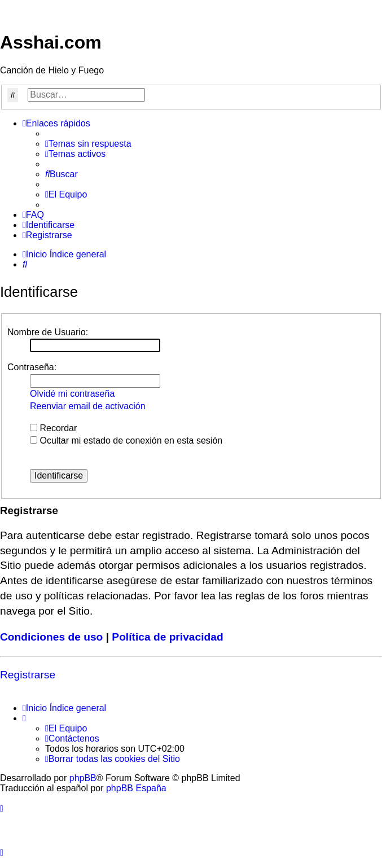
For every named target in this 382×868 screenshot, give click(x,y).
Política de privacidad (167, 637)
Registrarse (28, 675)
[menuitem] (88, 144)
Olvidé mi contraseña (72, 394)
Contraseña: (32, 367)
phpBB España (136, 788)
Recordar (53, 428)
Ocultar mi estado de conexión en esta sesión (126, 440)
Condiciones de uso (51, 637)
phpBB (83, 778)
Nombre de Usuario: (48, 332)
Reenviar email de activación (88, 406)
